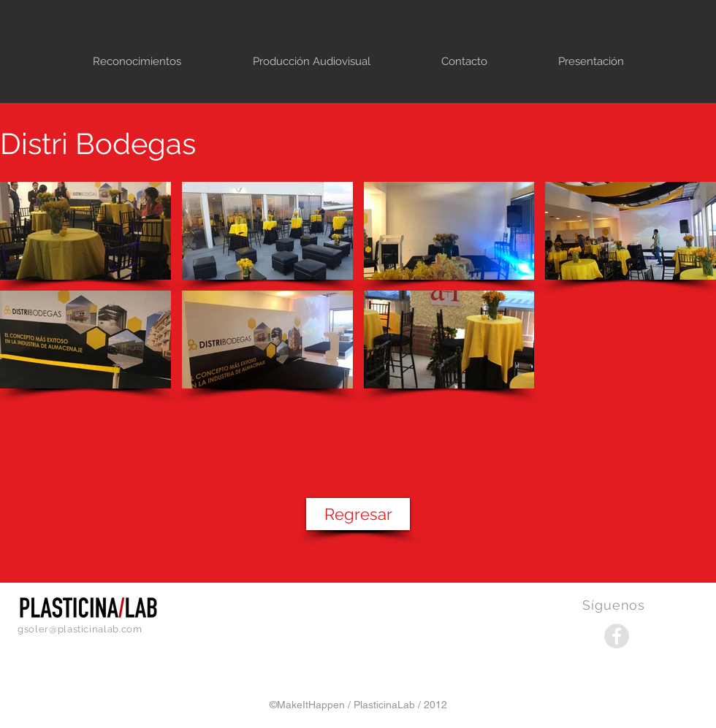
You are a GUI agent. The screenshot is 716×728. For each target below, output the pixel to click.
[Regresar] (358, 514)
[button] (85, 231)
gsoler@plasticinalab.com (80, 629)
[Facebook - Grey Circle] (617, 636)
